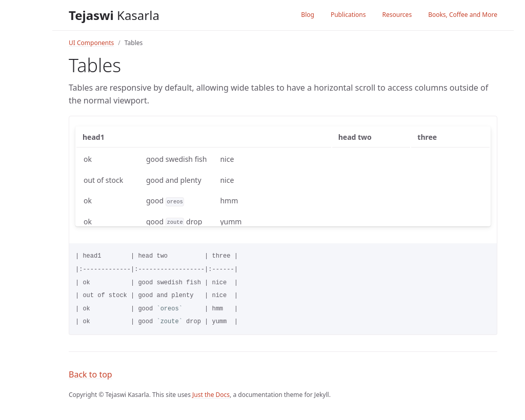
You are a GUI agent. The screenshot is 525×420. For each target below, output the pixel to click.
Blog (308, 15)
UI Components (91, 43)
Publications (348, 15)
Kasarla (114, 15)
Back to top (90, 374)
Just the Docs (211, 395)
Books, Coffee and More (463, 15)
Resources (397, 15)
